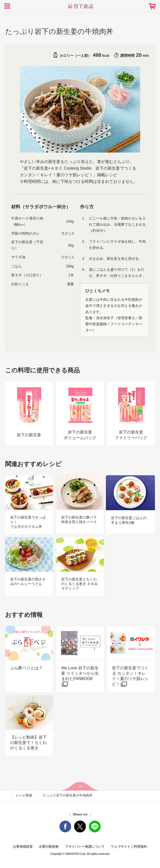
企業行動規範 (49, 846)
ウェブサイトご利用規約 (129, 846)
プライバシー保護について (85, 846)
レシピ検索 (24, 795)
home (5, 795)
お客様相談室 (23, 846)
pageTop (80, 786)
